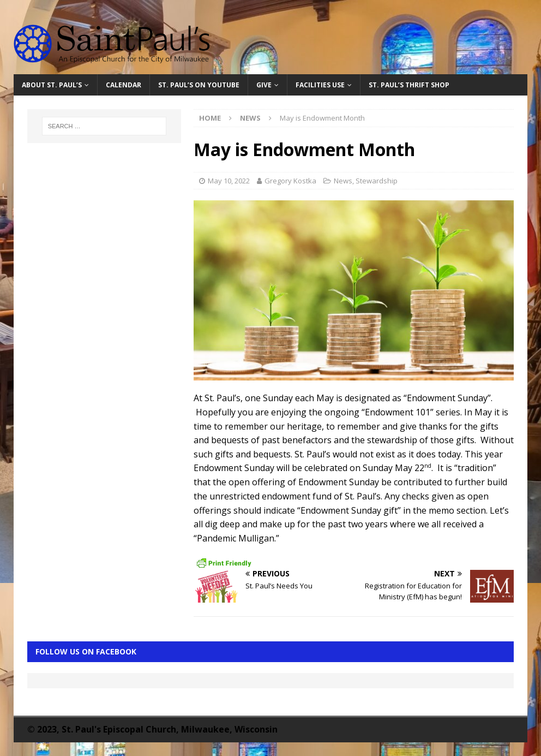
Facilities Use (320, 85)
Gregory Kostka (290, 181)
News (343, 181)
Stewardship (377, 181)
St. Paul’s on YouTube (199, 85)
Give (264, 85)
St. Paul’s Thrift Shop (409, 85)
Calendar (124, 85)
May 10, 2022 (229, 181)
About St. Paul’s (52, 85)
